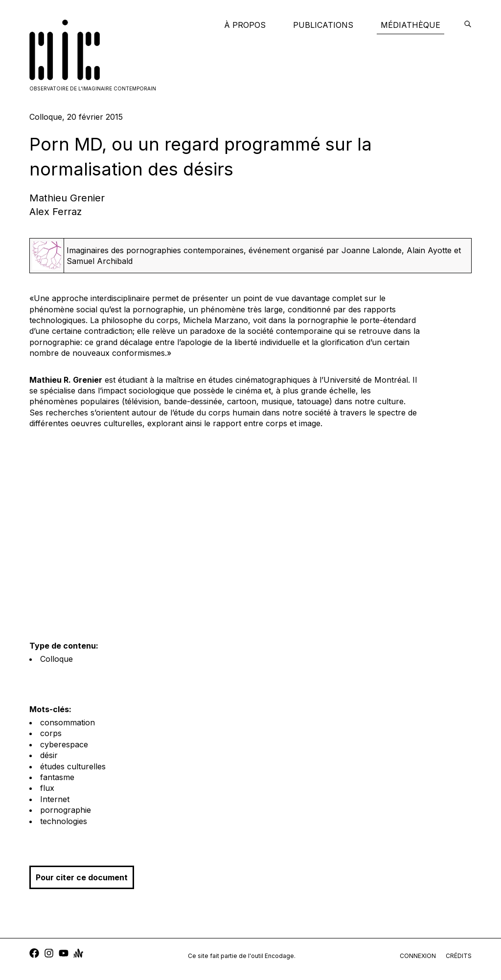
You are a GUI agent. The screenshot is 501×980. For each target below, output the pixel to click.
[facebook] (34, 954)
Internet (55, 799)
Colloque (57, 659)
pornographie (66, 810)
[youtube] (64, 954)
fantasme (57, 777)
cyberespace (64, 744)
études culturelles (73, 766)
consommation (68, 722)
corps (51, 733)
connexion (418, 956)
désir (49, 755)
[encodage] (468, 25)
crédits (459, 956)
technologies (64, 821)
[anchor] (78, 954)
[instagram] (49, 954)
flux (47, 788)
